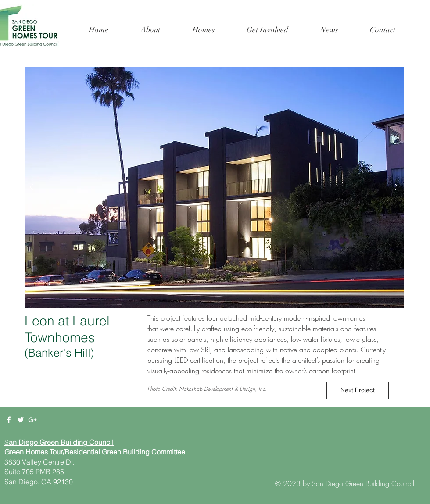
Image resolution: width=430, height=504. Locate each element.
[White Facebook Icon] (9, 420)
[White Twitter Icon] (21, 420)
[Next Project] (358, 390)
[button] (203, 30)
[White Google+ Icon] (32, 420)
